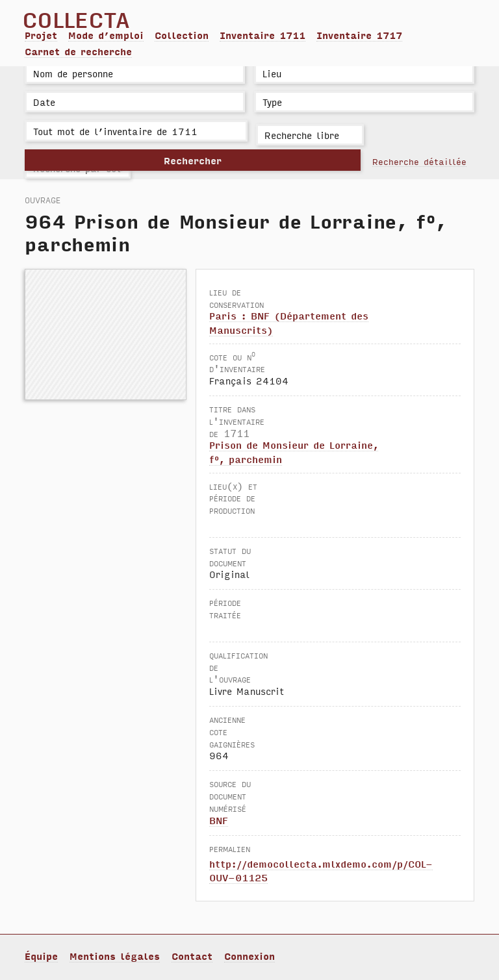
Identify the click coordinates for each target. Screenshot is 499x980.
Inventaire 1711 (262, 35)
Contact (192, 956)
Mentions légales (115, 956)
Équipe (41, 956)
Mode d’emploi (106, 35)
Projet (41, 35)
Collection (182, 35)
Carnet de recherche (78, 51)
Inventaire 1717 (359, 35)
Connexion (249, 956)
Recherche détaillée (419, 161)
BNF (219, 820)
